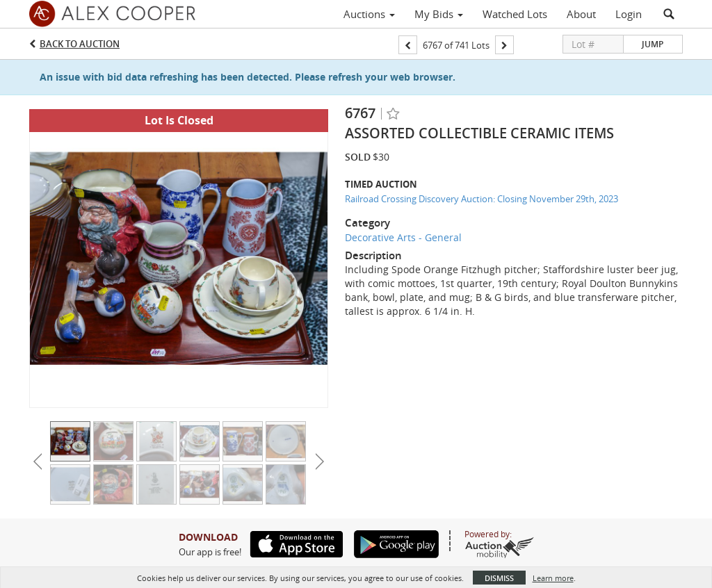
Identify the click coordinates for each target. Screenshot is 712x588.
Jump (653, 44)
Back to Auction (80, 44)
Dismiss (499, 578)
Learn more (553, 578)
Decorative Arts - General (403, 237)
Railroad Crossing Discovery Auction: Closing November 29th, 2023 (482, 199)
